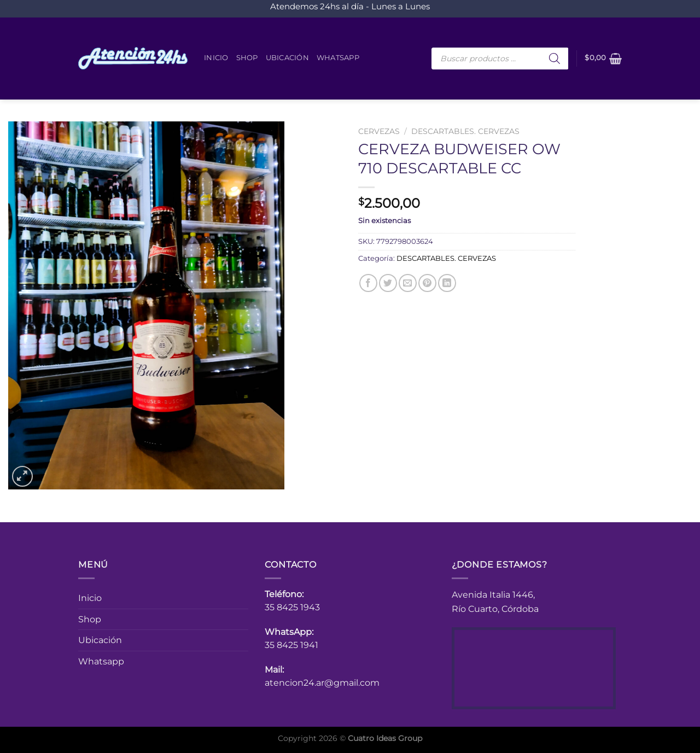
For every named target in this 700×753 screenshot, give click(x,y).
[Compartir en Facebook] (368, 283)
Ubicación (287, 58)
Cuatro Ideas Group (385, 738)
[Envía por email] (408, 283)
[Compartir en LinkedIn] (447, 283)
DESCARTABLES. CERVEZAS (465, 131)
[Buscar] (555, 59)
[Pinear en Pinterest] (427, 283)
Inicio (216, 58)
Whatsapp (338, 58)
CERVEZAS (379, 131)
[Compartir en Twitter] (388, 283)
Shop (247, 58)
